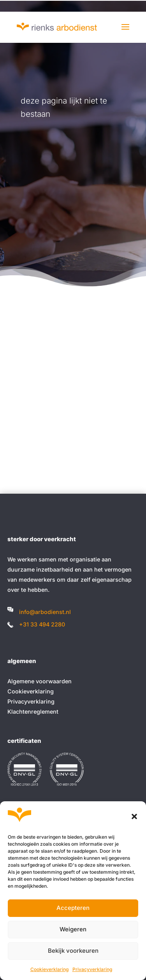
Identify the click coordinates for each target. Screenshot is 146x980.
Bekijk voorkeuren (73, 951)
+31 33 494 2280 (42, 624)
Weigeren (73, 929)
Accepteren (73, 908)
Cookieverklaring (49, 969)
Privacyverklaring (92, 969)
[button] (134, 816)
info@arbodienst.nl (45, 612)
